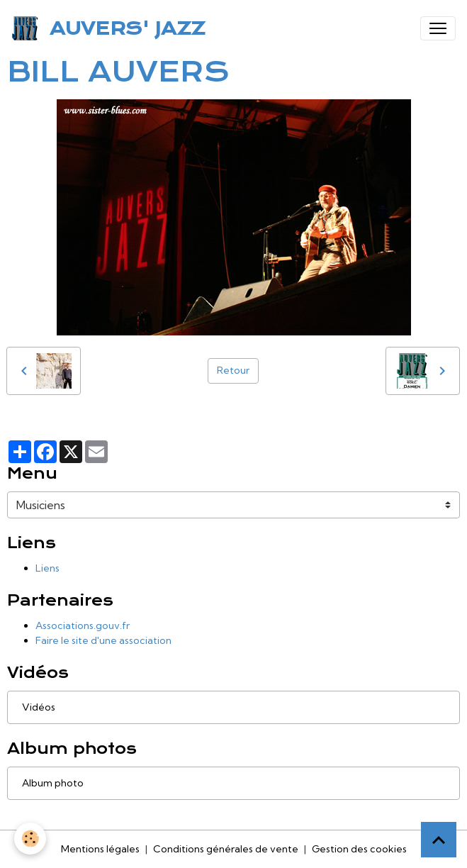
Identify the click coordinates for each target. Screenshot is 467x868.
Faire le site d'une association (103, 640)
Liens (47, 568)
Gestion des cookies (359, 849)
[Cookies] (30, 839)
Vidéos (39, 707)
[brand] (111, 28)
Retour (233, 370)
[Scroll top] (439, 840)
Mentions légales (100, 849)
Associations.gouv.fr (83, 625)
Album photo (53, 783)
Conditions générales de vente (226, 849)
